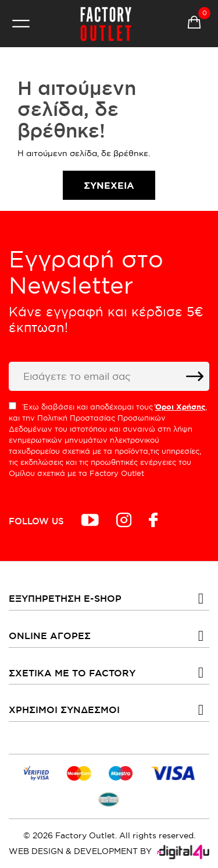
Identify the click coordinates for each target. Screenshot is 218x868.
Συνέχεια (109, 185)
